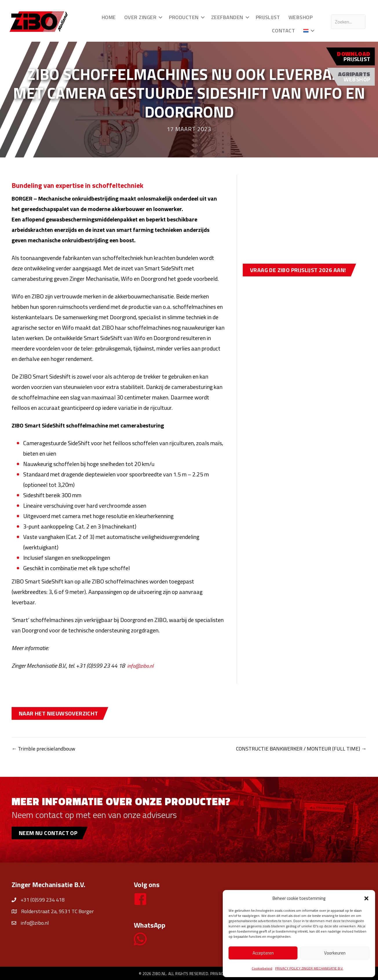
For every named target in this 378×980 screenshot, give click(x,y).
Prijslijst (266, 17)
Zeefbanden (225, 17)
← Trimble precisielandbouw (46, 748)
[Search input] (347, 22)
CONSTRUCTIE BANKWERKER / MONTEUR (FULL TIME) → (294, 748)
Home (107, 17)
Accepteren (263, 953)
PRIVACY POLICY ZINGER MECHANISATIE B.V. (309, 968)
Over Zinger (139, 17)
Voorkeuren (335, 953)
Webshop (299, 17)
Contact (282, 31)
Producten (182, 17)
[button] (366, 898)
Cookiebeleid (262, 968)
